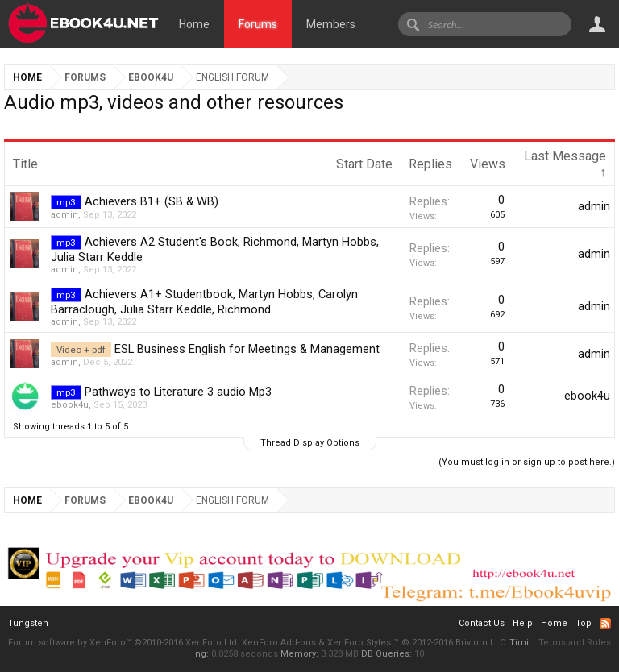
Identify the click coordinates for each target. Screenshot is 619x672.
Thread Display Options (310, 443)
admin (64, 215)
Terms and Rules (575, 643)
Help (523, 623)
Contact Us (482, 623)
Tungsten (28, 623)
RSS (605, 624)
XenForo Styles (359, 643)
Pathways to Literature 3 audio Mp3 (178, 392)
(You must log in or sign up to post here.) (527, 462)
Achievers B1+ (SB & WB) (152, 201)
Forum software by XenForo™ (124, 643)
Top (584, 623)
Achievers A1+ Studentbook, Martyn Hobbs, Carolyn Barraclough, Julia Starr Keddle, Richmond (204, 302)
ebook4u (70, 405)
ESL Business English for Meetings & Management (247, 349)
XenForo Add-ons (279, 643)
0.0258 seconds (245, 654)
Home (194, 24)
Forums (258, 24)
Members (331, 24)
